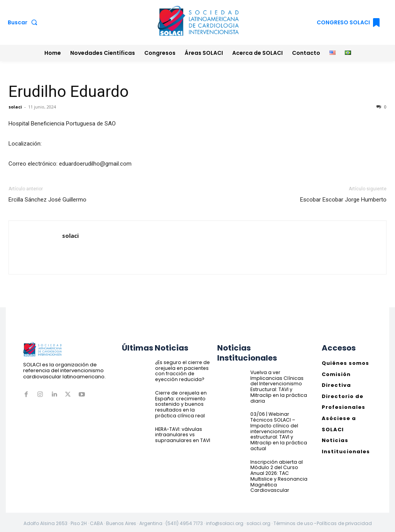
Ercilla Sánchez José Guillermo (47, 200)
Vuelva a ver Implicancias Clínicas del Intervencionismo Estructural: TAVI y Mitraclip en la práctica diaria (278, 386)
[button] (24, 22)
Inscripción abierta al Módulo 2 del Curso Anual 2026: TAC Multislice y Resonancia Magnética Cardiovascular (278, 474)
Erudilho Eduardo (69, 91)
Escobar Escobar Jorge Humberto (343, 200)
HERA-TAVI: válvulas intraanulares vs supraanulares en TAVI (182, 434)
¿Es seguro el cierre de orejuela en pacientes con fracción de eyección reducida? (181, 371)
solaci (15, 107)
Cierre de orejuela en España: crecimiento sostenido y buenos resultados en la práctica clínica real (179, 404)
